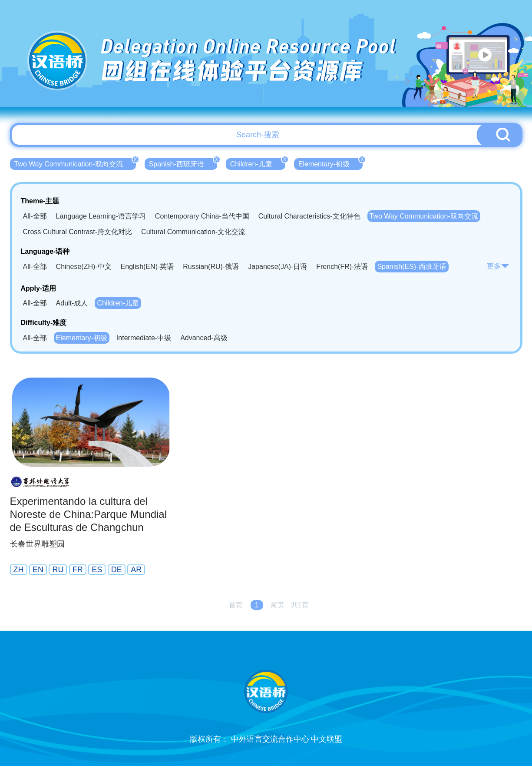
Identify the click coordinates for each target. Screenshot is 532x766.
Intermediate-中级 (144, 338)
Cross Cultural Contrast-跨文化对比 (78, 232)
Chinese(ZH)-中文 (84, 267)
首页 (236, 605)
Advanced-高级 (204, 338)
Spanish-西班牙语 (183, 163)
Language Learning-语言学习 (101, 216)
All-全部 (35, 216)
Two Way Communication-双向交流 (75, 163)
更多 (498, 266)
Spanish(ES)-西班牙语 (411, 267)
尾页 (278, 605)
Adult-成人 (72, 303)
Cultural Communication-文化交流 (193, 232)
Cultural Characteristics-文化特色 (309, 216)
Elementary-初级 (330, 163)
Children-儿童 (258, 163)
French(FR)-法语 (342, 267)
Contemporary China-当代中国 (202, 216)
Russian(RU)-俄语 (211, 267)
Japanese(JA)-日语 (278, 267)
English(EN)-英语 (147, 267)
